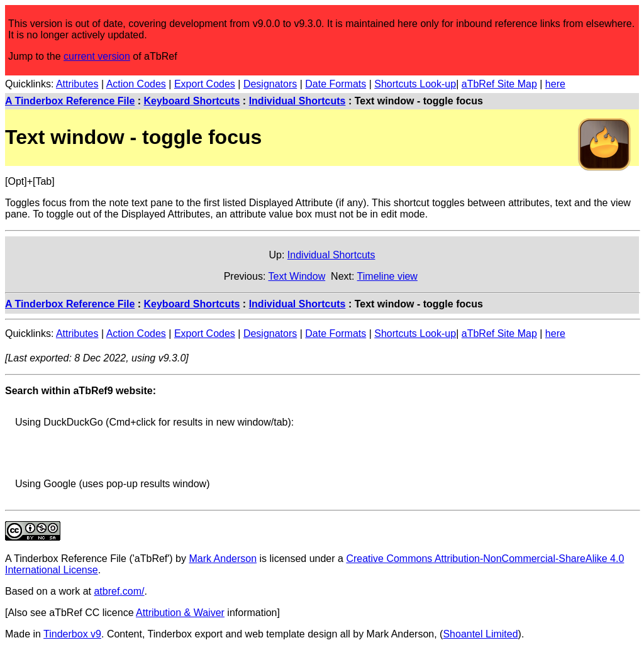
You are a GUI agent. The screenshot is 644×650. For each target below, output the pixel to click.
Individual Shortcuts (297, 101)
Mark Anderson (223, 559)
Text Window (297, 276)
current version (97, 56)
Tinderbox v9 (72, 634)
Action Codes (136, 84)
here (555, 84)
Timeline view (387, 276)
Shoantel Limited (480, 634)
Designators (270, 84)
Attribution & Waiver (180, 613)
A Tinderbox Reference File (70, 101)
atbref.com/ (119, 591)
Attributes (77, 84)
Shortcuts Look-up (415, 84)
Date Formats (336, 84)
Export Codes (205, 84)
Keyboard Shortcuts (192, 101)
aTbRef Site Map (499, 84)
